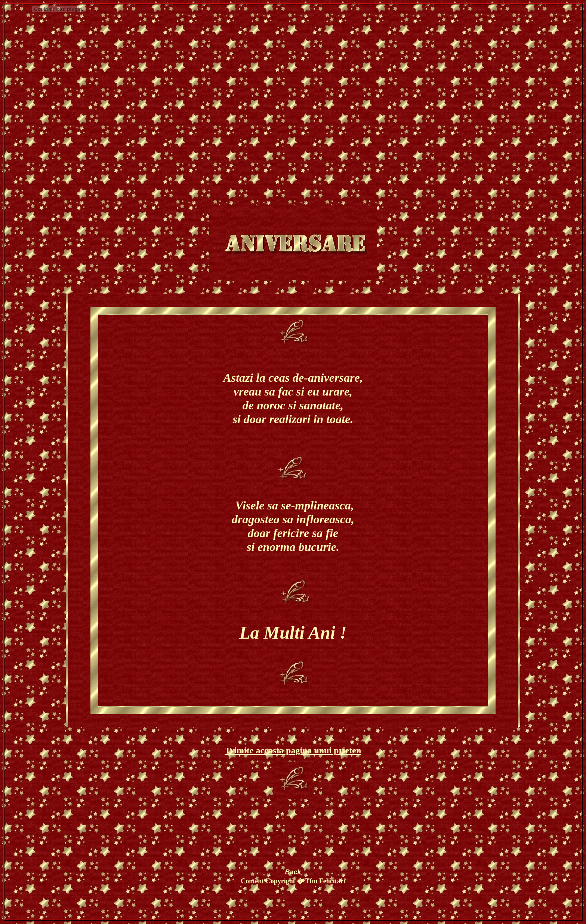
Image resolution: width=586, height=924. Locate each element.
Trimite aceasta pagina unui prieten (293, 750)
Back (293, 872)
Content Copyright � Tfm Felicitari (293, 881)
